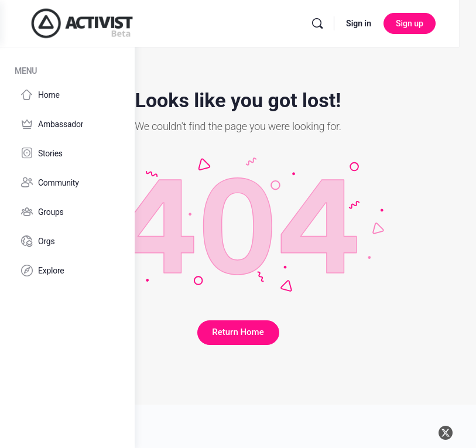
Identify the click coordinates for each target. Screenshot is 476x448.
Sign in (404, 23)
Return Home (305, 319)
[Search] (363, 23)
